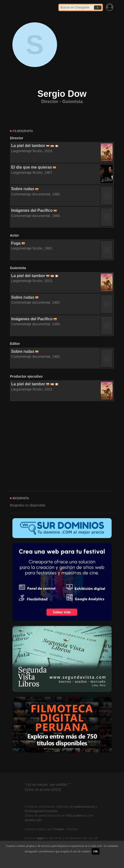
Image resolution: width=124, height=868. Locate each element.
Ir (98, 8)
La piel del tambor (28, 146)
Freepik (58, 829)
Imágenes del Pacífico (32, 210)
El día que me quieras (32, 167)
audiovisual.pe (84, 807)
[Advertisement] (62, 446)
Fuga (16, 243)
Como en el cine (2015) (43, 790)
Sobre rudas (23, 189)
